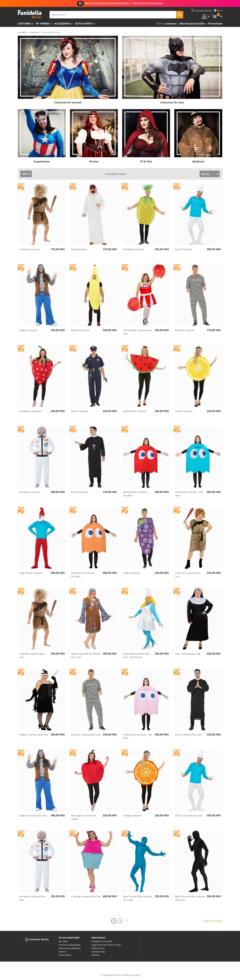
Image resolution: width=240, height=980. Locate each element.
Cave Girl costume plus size (188, 575)
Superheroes (42, 161)
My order (63, 941)
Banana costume (80, 330)
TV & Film (146, 161)
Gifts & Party (84, 23)
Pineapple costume (134, 249)
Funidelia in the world (102, 941)
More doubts (65, 955)
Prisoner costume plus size (86, 735)
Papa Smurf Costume (31, 573)
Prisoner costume (185, 330)
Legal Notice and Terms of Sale (106, 945)
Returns (63, 952)
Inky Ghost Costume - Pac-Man (189, 494)
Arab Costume (79, 249)
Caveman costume (29, 249)
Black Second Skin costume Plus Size (190, 898)
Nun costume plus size (188, 654)
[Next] (127, 921)
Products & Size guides (70, 945)
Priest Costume (79, 492)
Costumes (24, 23)
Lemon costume (184, 411)
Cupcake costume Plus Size (86, 896)
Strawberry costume (30, 411)
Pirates (94, 161)
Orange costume (132, 815)
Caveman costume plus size (32, 655)
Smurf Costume (184, 249)
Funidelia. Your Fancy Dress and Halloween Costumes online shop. (30, 14)
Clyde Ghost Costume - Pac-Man (84, 575)
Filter (25, 174)
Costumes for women (68, 102)
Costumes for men (172, 102)
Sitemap (95, 955)
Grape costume (132, 573)
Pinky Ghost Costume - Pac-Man (138, 736)
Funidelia (22, 32)
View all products (213, 921)
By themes (42, 23)
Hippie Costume (28, 330)
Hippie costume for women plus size (86, 655)
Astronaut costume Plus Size (32, 898)
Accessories (62, 23)
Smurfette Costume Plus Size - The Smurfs (136, 655)
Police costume (79, 411)
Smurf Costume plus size (189, 815)
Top (159, 23)
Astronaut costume (30, 492)
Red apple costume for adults (84, 817)
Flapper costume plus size (34, 735)
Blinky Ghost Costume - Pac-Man (136, 494)
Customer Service (37, 939)
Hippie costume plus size (33, 815)
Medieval (198, 161)
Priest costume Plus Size (188, 735)
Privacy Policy (98, 948)
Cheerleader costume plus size (138, 332)
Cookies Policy (98, 952)
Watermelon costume (135, 411)
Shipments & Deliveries (70, 948)
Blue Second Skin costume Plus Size (138, 898)
